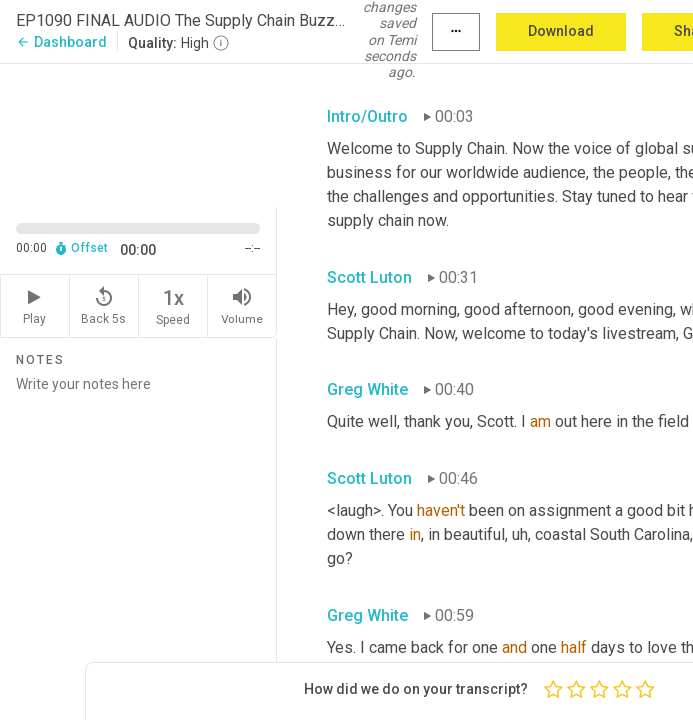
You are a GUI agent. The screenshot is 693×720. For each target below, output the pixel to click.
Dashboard (61, 42)
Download (561, 31)
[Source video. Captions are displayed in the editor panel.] (138, 133)
